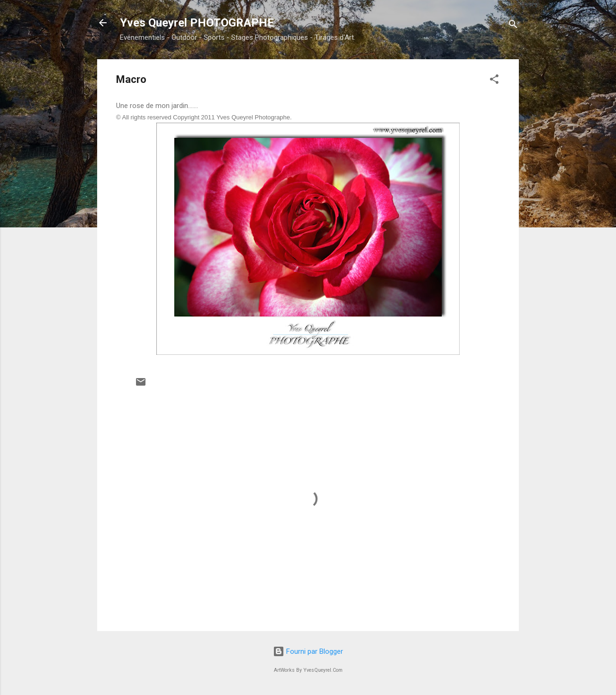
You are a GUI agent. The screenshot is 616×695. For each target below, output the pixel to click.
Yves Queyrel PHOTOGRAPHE (197, 23)
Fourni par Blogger (308, 651)
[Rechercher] (513, 26)
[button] (494, 81)
